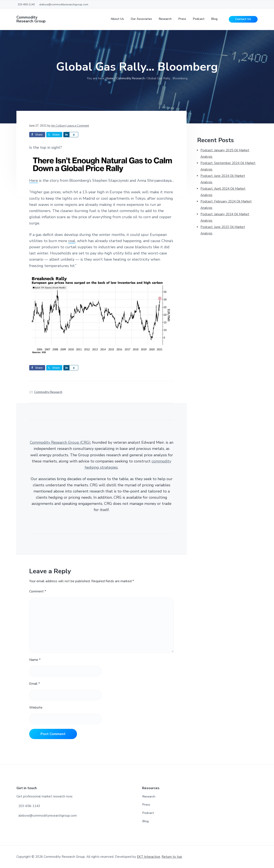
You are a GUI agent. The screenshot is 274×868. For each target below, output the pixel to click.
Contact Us (243, 19)
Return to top (172, 857)
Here (34, 181)
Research (149, 797)
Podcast (148, 813)
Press (146, 805)
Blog (146, 821)
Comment (38, 591)
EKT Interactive (149, 857)
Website (36, 708)
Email (35, 684)
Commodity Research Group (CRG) (60, 442)
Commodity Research (48, 392)
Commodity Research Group (31, 19)
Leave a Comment (78, 126)
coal (72, 241)
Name (35, 660)
